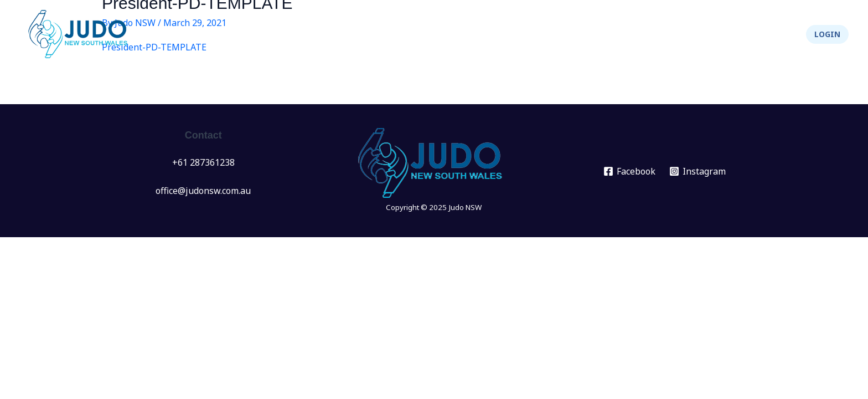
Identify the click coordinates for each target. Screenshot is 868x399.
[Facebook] (630, 171)
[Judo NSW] (81, 33)
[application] (492, 34)
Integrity (724, 34)
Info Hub (591, 34)
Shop (776, 34)
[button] (827, 34)
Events (478, 34)
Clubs (533, 34)
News (429, 34)
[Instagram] (698, 171)
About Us (658, 34)
